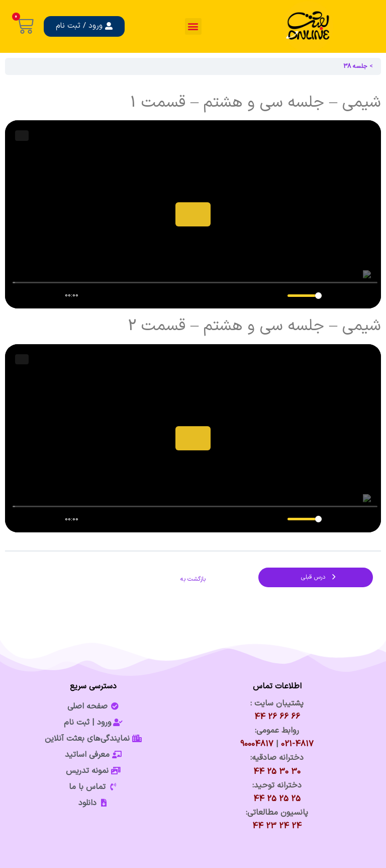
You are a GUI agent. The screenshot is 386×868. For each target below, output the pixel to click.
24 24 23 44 (277, 826)
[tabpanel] (193, 313)
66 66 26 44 (277, 717)
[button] (193, 26)
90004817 (257, 744)
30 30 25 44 (277, 772)
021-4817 (297, 744)
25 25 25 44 (277, 799)
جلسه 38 (355, 66)
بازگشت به (193, 579)
